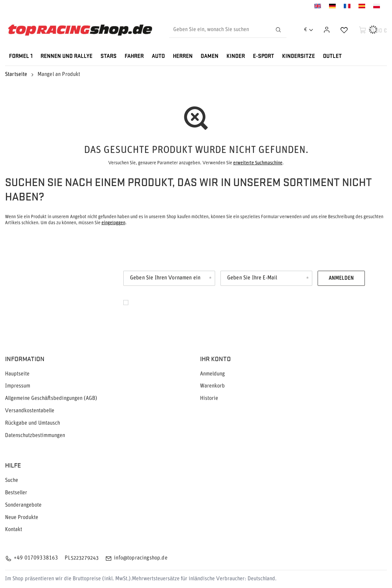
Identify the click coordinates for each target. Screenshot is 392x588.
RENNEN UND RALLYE (67, 56)
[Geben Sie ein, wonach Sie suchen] (228, 30)
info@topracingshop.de (141, 558)
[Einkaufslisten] (344, 30)
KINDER (236, 56)
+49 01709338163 (36, 558)
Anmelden (341, 278)
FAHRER (134, 56)
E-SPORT (264, 56)
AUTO (158, 56)
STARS (109, 56)
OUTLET (332, 56)
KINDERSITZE (299, 56)
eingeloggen (113, 223)
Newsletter (43, 282)
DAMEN (210, 56)
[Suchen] (278, 30)
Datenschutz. (146, 310)
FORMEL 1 (21, 56)
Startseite (16, 75)
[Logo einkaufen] (80, 30)
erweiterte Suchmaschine (258, 163)
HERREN (183, 56)
